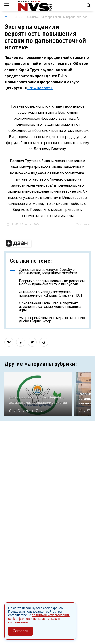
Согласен (20, 631)
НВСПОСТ (17, 17)
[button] (18, 243)
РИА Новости (40, 88)
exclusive (33, 17)
